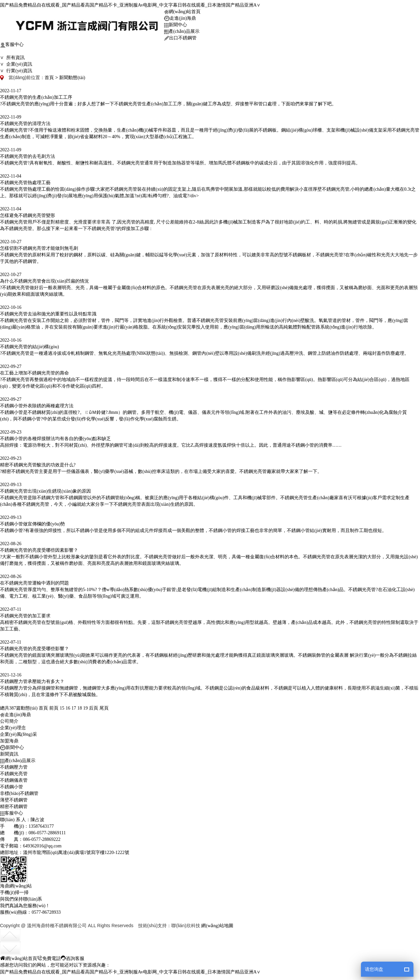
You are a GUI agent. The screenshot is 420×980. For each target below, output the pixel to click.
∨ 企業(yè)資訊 (16, 62)
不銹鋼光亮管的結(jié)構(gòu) (30, 345)
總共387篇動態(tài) (19, 706)
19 (86, 706)
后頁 (94, 706)
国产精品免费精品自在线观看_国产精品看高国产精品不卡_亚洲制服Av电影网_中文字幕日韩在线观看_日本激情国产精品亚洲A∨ (130, 3)
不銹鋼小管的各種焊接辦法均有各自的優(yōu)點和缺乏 (55, 437)
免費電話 (49, 956)
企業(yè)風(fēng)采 (19, 732)
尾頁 (104, 706)
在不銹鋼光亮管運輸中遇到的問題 (34, 581)
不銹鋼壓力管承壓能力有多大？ (32, 680)
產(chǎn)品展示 (182, 30)
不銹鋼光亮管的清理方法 (25, 122)
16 (68, 706)
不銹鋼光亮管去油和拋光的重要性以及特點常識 (48, 312)
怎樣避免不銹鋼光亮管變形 (28, 213)
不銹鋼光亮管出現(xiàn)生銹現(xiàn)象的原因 (45, 489)
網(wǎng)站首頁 (182, 10)
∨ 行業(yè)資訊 (16, 69)
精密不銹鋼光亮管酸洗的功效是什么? (38, 463)
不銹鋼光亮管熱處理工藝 (25, 181)
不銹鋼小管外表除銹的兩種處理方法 (37, 404)
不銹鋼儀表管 (14, 778)
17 (74, 706)
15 (62, 706)
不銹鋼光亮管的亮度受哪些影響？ (34, 647)
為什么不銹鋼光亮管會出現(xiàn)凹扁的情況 (44, 279)
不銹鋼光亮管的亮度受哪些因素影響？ (39, 548)
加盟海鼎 (9, 739)
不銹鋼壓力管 (14, 765)
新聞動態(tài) (72, 76)
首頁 (49, 76)
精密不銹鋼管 (14, 805)
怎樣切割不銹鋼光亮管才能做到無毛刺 (39, 246)
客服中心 (12, 43)
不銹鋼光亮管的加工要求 (25, 614)
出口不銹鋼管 (180, 36)
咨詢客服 (73, 956)
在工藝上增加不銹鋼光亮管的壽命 (34, 371)
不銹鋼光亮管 (14, 772)
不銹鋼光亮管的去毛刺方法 (28, 154)
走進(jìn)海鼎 (180, 17)
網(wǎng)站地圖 (217, 924)
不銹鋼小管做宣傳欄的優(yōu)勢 (32, 522)
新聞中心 (176, 23)
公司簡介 (9, 719)
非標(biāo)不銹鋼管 (19, 791)
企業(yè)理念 (13, 726)
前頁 (54, 706)
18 (80, 706)
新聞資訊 (9, 752)
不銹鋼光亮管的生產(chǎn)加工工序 (36, 95)
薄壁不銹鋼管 (14, 798)
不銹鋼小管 (11, 785)
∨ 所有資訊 (12, 56)
